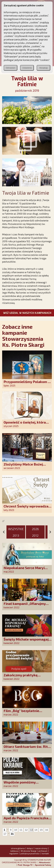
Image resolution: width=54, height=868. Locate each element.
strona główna (18, 848)
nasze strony (41, 848)
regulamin (14, 853)
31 (12, 834)
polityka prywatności (30, 853)
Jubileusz (14, 851)
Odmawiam (10, 68)
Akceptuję (44, 68)
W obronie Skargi (29, 851)
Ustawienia (27, 68)
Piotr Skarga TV (25, 865)
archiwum (43, 851)
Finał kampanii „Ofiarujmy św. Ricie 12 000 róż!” (25, 606)
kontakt (45, 853)
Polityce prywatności (22, 26)
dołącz (30, 848)
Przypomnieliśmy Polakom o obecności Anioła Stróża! (27, 384)
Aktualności (45, 862)
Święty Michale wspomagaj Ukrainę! (26, 641)
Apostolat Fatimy (43, 865)
